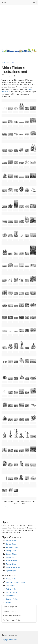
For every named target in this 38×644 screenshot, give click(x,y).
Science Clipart (11, 554)
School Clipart (11, 544)
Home (4, 3)
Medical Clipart (11, 561)
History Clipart (11, 551)
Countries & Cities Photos (15, 582)
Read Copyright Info (10, 607)
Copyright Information (9, 640)
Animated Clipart (12, 547)
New (8, 63)
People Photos (11, 592)
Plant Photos (11, 596)
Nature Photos (11, 589)
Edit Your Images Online (12, 620)
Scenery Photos (12, 599)
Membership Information (12, 616)
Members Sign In (9, 611)
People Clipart (11, 564)
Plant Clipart (10, 557)
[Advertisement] (19, 26)
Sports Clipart (11, 571)
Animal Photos (11, 579)
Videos (9, 602)
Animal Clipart (11, 541)
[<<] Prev (5, 507)
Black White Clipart (13, 567)
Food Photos (10, 586)
